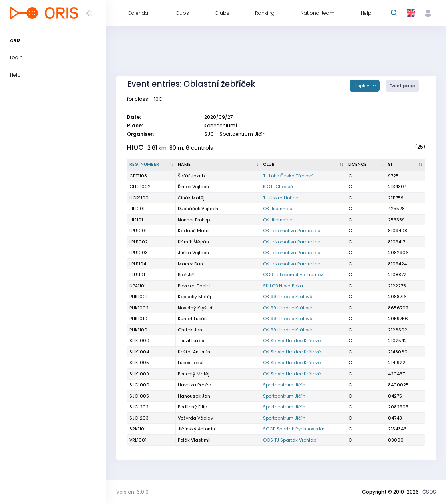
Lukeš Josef (191, 363)
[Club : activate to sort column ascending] (304, 165)
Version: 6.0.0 (132, 492)
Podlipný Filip (192, 407)
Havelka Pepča (195, 385)
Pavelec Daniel (194, 286)
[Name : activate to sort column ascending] (218, 165)
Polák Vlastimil (194, 440)
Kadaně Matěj (194, 231)
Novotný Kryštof (195, 308)
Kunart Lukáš (192, 319)
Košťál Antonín (194, 352)
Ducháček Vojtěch (198, 209)
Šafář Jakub (191, 176)
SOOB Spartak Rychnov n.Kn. (294, 429)
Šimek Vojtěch (193, 187)
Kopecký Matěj (194, 297)
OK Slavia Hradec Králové (292, 341)
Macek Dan (190, 264)
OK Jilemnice (278, 209)
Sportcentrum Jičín (284, 385)
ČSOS (429, 492)
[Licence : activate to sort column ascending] (366, 165)
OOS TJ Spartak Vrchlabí (290, 440)
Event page (402, 86)
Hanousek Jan (194, 396)
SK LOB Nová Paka (283, 286)
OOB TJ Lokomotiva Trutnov (293, 275)
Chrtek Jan (190, 330)
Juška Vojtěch (193, 253)
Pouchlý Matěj (194, 374)
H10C (135, 147)
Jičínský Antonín (196, 429)
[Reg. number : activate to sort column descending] (152, 165)
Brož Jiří (186, 275)
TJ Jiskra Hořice (281, 198)
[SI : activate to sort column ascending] (406, 165)
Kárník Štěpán (193, 242)
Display (362, 86)
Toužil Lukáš (191, 341)
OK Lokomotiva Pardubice (292, 231)
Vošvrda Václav (195, 418)
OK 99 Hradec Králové (288, 297)
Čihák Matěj (191, 198)
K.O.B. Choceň (278, 187)
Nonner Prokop (194, 220)
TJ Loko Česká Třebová (288, 176)
